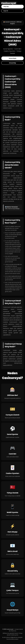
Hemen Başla (13, 58)
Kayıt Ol (6, 11)
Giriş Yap (6, 7)
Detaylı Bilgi (12, 63)
